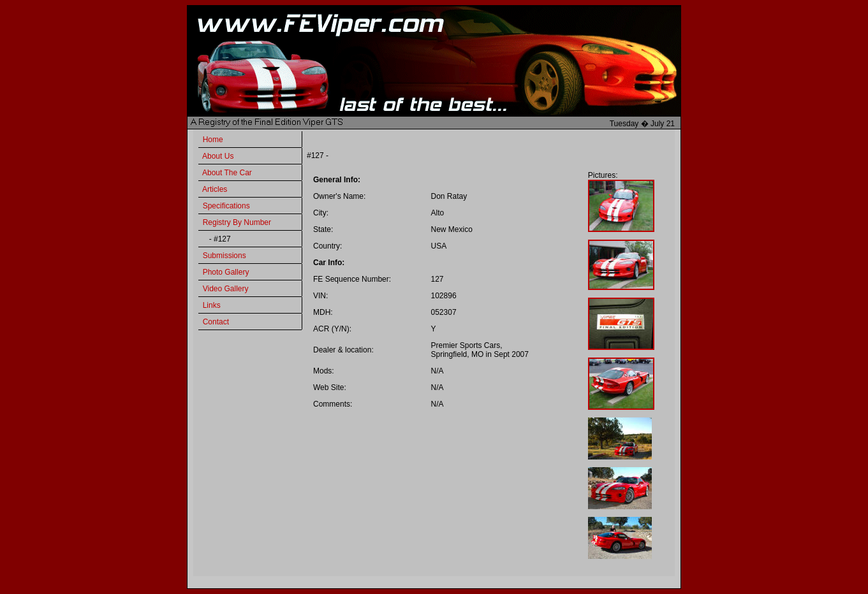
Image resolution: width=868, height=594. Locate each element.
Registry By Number (237, 222)
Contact (216, 322)
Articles (215, 189)
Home (213, 140)
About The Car (227, 173)
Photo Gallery (226, 272)
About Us (218, 156)
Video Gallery (226, 289)
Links (212, 305)
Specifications (226, 206)
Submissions (224, 256)
